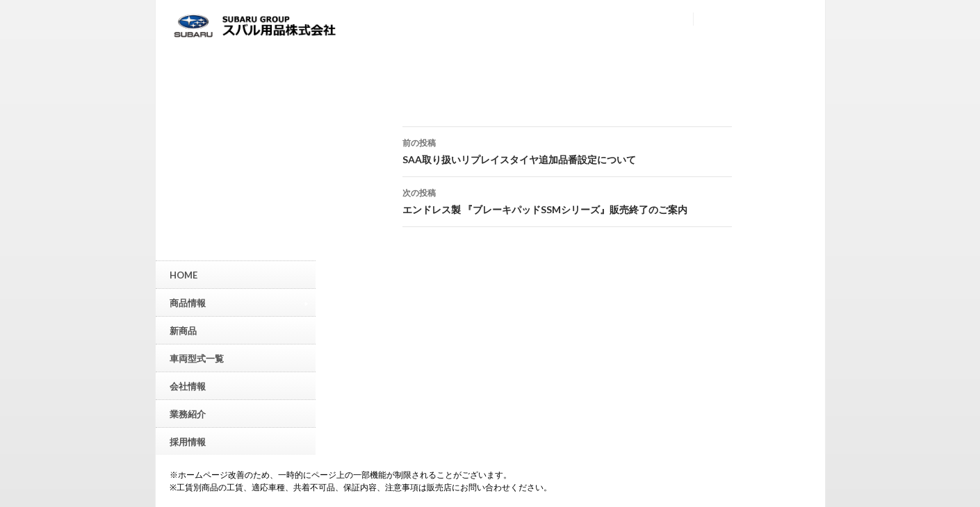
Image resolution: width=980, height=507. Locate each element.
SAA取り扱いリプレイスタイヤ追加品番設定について (567, 150)
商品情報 (239, 302)
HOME (183, 275)
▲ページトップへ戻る (970, 392)
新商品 (183, 331)
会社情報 (188, 386)
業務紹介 (188, 414)
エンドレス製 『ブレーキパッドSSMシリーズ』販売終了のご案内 (567, 200)
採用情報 (188, 442)
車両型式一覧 (197, 358)
